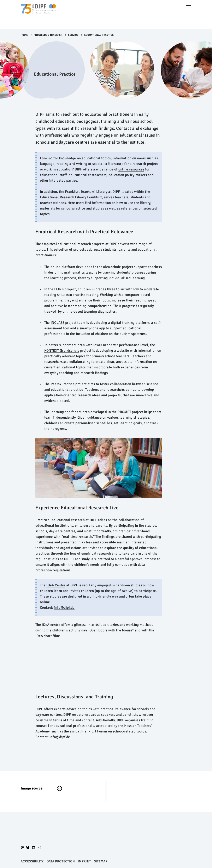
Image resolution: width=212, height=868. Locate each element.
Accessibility (32, 861)
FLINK (59, 289)
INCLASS (58, 323)
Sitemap (101, 861)
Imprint (84, 861)
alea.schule (112, 267)
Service (73, 35)
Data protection (61, 861)
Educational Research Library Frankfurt (71, 197)
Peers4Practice (63, 384)
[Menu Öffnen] (189, 7)
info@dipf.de (64, 608)
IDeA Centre (56, 585)
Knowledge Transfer (48, 35)
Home (24, 35)
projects (98, 244)
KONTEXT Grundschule (62, 351)
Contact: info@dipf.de (53, 737)
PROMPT (124, 412)
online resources (131, 169)
